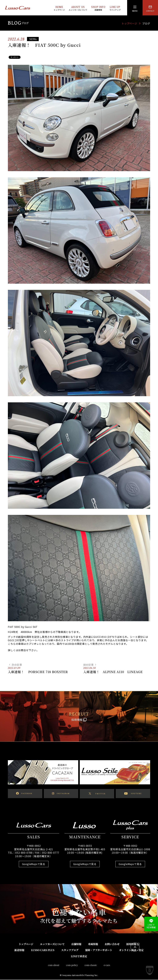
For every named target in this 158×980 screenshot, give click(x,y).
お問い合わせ (112, 944)
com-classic (91, 965)
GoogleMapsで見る (34, 864)
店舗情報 (76, 944)
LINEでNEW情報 (151, 924)
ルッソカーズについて (52, 944)
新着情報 (19, 950)
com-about (54, 965)
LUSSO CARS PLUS (43, 950)
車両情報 (93, 944)
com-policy (72, 965)
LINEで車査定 (79, 956)
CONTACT (150, 9)
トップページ (129, 23)
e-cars (107, 965)
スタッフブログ (70, 950)
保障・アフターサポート (99, 950)
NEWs (33, 39)
